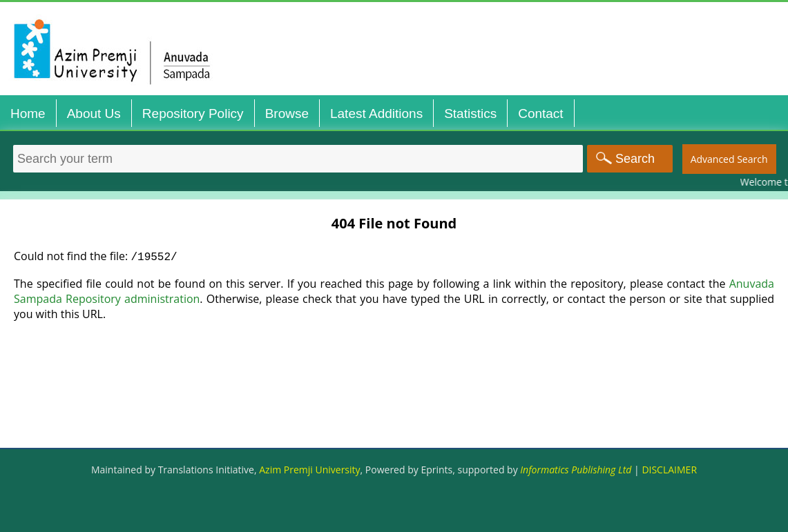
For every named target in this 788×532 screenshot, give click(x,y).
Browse (287, 114)
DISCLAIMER (669, 470)
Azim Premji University (309, 470)
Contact (540, 114)
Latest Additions (376, 114)
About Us (94, 114)
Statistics (470, 114)
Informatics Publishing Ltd (576, 470)
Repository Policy (193, 114)
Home (28, 114)
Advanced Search (729, 159)
